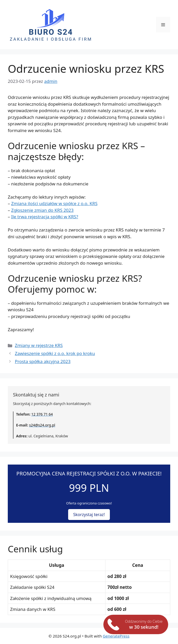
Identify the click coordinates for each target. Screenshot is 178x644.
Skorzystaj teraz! (89, 515)
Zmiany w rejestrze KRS (39, 345)
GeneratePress (116, 636)
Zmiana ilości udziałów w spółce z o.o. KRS (54, 203)
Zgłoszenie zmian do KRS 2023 (42, 210)
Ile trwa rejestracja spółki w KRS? (45, 217)
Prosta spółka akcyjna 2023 (43, 361)
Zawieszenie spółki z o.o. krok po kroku (55, 353)
